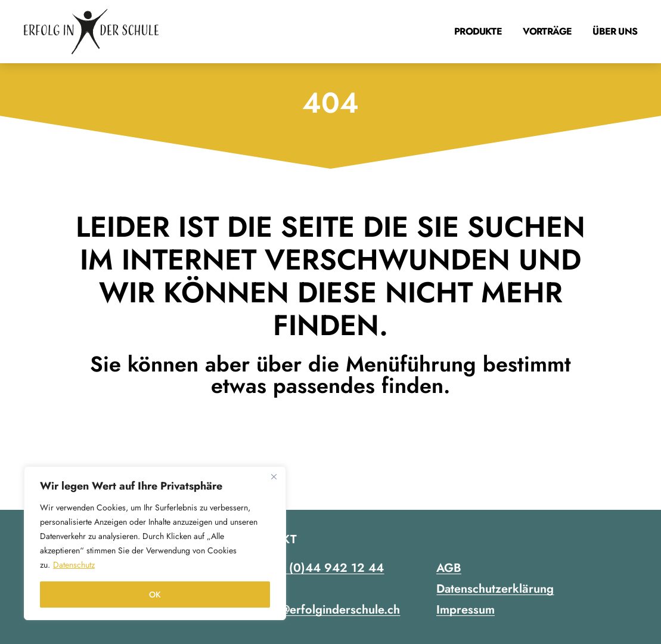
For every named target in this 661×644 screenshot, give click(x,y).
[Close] (274, 476)
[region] (155, 543)
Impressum (466, 610)
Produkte (478, 31)
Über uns (615, 31)
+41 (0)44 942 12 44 (324, 568)
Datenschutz (74, 565)
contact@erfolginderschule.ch (321, 610)
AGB (449, 568)
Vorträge (547, 31)
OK (155, 595)
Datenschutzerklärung (495, 589)
